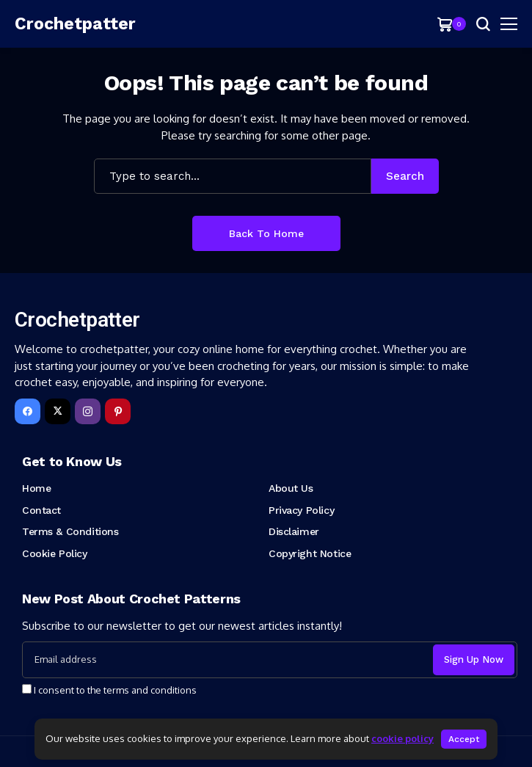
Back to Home (266, 233)
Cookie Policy (55, 553)
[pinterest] (118, 411)
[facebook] (28, 411)
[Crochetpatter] (59, 24)
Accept (464, 739)
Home (36, 488)
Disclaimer (294, 531)
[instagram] (88, 411)
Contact (41, 510)
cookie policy (402, 738)
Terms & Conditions (70, 531)
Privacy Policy (301, 510)
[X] (58, 411)
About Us (291, 488)
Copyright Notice (310, 553)
